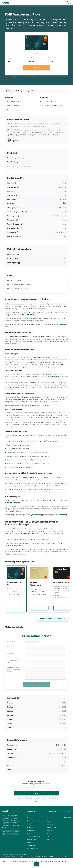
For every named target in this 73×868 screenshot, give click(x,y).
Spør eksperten (51, 824)
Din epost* (10, 654)
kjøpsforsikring (36, 515)
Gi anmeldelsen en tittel (13, 662)
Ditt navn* (10, 647)
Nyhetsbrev (67, 812)
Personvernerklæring (33, 821)
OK (36, 864)
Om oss (30, 815)
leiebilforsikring (61, 515)
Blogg (48, 821)
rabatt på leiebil (17, 449)
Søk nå (37, 67)
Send (37, 793)
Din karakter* (11, 642)
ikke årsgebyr (28, 477)
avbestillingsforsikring (42, 357)
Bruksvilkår (30, 827)
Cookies (30, 824)
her (36, 801)
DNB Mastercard (28, 315)
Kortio (6, 3)
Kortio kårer (50, 830)
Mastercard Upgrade (12, 503)
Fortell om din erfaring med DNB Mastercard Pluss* (14, 670)
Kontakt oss (31, 818)
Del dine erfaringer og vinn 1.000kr (51, 836)
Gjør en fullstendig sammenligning (53, 618)
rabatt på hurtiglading (53, 377)
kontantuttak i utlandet (29, 486)
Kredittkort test (51, 827)
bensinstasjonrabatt (32, 534)
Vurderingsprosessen (34, 836)
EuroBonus (62, 549)
